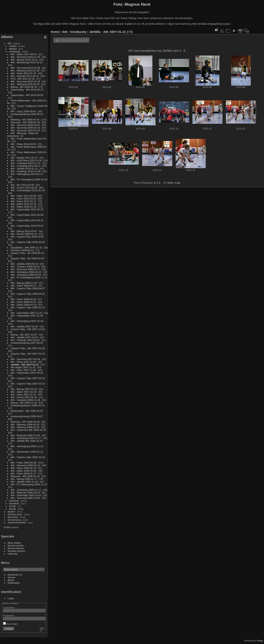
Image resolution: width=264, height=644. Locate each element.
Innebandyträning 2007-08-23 (27, 343)
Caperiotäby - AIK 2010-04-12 (27, 90)
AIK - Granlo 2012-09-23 (24, 188)
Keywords (13, 575)
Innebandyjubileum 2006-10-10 (28, 405)
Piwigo (260, 641)
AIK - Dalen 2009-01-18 (24, 207)
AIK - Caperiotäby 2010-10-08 (27, 215)
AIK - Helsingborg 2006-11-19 (27, 446)
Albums (7, 37)
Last (178, 183)
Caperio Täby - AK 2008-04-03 (27, 258)
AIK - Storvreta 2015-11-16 (25, 57)
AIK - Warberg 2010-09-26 (25, 84)
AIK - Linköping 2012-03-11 (26, 166)
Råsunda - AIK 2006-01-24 (25, 476)
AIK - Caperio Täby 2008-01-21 (28, 307)
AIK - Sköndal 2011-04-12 (25, 76)
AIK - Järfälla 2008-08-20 (24, 264)
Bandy (13, 509)
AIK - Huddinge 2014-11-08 (26, 171)
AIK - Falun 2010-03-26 (23, 198)
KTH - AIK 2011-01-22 (23, 79)
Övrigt (12, 506)
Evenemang (14, 520)
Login (11, 598)
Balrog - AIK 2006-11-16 (24, 403)
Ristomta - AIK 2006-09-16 (25, 422)
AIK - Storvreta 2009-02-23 (25, 130)
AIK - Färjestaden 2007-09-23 (27, 373)
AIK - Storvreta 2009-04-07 (25, 125)
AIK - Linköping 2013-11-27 (26, 163)
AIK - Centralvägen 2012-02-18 (28, 190)
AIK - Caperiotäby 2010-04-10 (27, 220)
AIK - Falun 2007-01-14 (23, 394)
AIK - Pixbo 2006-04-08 (23, 463)
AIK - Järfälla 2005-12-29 (24, 482)
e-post (128, 24)
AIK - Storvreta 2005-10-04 (25, 498)
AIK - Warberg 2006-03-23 (25, 424)
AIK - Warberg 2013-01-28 (25, 70)
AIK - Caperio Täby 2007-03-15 (28, 384)
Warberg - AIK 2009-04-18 (25, 119)
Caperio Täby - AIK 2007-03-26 (28, 348)
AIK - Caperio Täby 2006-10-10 (28, 457)
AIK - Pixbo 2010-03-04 (23, 144)
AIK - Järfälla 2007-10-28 (24, 326)
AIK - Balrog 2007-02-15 (24, 389)
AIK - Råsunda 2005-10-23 (25, 492)
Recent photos (16, 545)
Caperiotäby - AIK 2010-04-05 (27, 95)
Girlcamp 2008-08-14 (22, 250)
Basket (13, 49)
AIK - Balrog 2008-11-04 (24, 283)
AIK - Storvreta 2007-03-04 (25, 359)
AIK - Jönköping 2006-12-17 (26, 438)
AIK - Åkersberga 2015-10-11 (27, 62)
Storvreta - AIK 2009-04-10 (25, 122)
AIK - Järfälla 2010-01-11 (24, 168)
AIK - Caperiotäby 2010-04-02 (27, 226)
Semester (13, 517)
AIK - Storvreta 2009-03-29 (25, 128)
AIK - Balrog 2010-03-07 (24, 231)
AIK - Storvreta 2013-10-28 (25, 68)
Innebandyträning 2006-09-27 (27, 416)
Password (9, 615)
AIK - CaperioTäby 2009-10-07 (27, 237)
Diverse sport (15, 514)
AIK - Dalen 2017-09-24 (24, 54)
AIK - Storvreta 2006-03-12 (25, 465)
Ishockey (14, 501)
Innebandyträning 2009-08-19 (27, 114)
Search (12, 577)
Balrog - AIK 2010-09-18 (24, 87)
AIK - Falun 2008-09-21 (23, 286)
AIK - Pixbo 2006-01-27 (23, 473)
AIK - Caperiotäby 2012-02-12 (27, 209)
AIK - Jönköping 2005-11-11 (26, 490)
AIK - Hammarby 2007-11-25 (26, 313)
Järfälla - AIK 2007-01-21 (25, 365)
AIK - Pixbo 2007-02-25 (23, 362)
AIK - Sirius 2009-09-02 (23, 111)
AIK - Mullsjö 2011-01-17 (24, 158)
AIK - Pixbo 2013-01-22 (23, 73)
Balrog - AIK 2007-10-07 (24, 335)
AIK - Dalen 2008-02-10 (24, 305)
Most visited (14, 543)
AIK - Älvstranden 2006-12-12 (27, 452)
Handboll (14, 503)
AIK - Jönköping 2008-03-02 (26, 275)
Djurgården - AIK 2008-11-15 (26, 247)
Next (170, 183)
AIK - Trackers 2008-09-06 (25, 267)
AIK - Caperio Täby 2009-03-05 (28, 242)
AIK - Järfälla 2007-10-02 (24, 337)
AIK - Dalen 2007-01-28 (24, 392)
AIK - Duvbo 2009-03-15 (24, 234)
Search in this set (74, 40)
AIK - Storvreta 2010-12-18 (25, 81)
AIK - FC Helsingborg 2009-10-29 (29, 179)
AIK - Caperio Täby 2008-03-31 (28, 294)
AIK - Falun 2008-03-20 (23, 299)
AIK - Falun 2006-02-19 (23, 468)
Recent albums (16, 548)
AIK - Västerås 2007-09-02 (25, 340)
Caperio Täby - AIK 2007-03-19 (28, 354)
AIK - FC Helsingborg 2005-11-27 (29, 484)
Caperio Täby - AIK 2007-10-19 (28, 329)
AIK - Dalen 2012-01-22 (24, 204)
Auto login (10, 624)
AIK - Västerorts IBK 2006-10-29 (28, 430)
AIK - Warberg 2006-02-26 (25, 427)
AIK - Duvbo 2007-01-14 (24, 397)
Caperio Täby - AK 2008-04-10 (27, 253)
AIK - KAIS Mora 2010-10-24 (26, 160)
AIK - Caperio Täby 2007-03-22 (28, 378)
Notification (14, 583)
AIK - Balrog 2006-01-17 (24, 479)
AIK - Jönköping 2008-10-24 (26, 272)
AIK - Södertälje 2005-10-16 (26, 495)
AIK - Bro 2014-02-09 (22, 185)
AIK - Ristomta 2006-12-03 (25, 435)
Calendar (13, 554)
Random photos (16, 551)
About (11, 580)
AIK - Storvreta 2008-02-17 (25, 269)
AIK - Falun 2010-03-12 (23, 201)
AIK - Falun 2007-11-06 (23, 370)
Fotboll (13, 46)
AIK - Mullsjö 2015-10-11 (24, 60)
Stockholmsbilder (17, 522)
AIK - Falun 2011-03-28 (23, 196)
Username (9, 607)
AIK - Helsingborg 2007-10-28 (27, 321)
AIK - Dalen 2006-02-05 (24, 471)
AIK (10, 43)
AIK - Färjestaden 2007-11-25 (27, 316)
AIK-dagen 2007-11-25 (23, 367)
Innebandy (15, 51)
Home (55, 32)
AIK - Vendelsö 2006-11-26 (25, 400)
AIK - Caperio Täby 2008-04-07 (28, 288)
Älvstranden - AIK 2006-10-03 (27, 411)
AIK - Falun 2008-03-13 (23, 302)
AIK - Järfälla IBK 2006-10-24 (27, 441)
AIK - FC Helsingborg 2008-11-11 (29, 277)
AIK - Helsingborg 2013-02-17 (27, 174)
